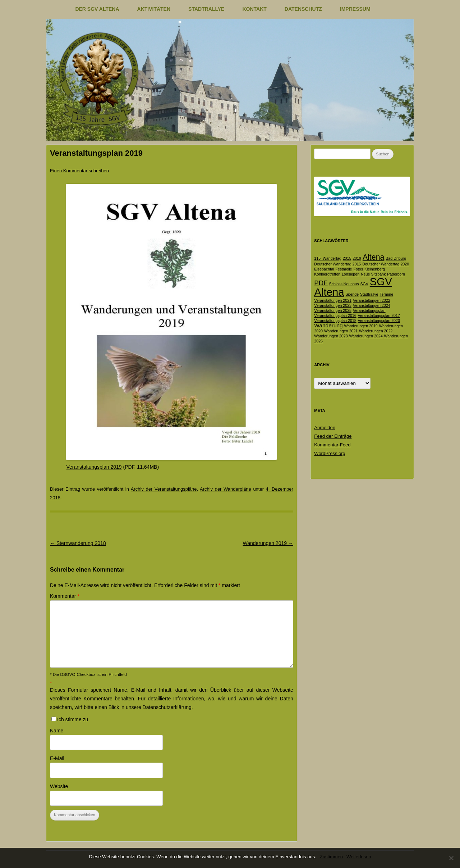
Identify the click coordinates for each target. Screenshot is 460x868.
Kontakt (254, 9)
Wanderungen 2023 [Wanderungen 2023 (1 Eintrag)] (331, 336)
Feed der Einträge (333, 436)
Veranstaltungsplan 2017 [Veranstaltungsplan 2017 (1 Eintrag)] (379, 315)
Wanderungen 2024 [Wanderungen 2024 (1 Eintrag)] (366, 336)
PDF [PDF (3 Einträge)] (321, 283)
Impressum (355, 9)
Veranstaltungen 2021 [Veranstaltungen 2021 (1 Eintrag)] (333, 300)
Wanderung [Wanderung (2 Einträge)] (328, 325)
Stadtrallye (206, 9)
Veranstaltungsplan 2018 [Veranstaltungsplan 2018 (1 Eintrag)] (335, 321)
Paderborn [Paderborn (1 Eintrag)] (396, 274)
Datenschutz (303, 9)
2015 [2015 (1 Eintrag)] (347, 258)
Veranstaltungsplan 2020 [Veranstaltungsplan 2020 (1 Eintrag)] (379, 321)
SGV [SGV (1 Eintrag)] (364, 284)
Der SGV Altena (97, 9)
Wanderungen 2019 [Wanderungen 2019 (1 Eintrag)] (361, 326)
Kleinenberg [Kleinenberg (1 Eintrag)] (375, 269)
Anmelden (325, 428)
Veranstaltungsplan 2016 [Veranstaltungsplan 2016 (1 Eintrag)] (335, 315)
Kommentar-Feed (332, 445)
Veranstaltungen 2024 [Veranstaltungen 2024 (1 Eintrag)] (372, 305)
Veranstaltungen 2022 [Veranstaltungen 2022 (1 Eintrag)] (372, 300)
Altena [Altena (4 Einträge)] (373, 257)
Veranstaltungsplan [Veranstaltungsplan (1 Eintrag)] (369, 310)
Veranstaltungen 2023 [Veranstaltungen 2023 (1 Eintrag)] (333, 305)
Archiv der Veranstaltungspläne (164, 489)
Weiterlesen (359, 857)
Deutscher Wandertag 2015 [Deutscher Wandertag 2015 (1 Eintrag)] (337, 264)
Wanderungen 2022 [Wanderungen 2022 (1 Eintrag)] (376, 331)
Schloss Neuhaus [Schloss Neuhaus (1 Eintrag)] (344, 284)
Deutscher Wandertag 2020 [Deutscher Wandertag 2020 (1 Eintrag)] (386, 264)
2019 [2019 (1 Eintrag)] (357, 258)
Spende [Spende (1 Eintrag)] (352, 294)
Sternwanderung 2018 (78, 543)
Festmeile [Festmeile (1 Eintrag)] (344, 269)
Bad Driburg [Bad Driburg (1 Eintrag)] (396, 258)
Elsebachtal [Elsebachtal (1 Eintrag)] (324, 269)
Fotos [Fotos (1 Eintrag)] (358, 269)
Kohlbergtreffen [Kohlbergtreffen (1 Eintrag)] (327, 274)
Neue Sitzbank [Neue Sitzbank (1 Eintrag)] (373, 274)
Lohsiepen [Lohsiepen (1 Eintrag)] (351, 274)
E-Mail (57, 758)
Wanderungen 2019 (268, 543)
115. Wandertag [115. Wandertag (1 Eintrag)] (328, 258)
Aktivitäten (154, 9)
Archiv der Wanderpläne (226, 489)
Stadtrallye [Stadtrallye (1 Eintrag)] (369, 294)
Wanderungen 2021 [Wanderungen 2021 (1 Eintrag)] (341, 331)
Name (57, 731)
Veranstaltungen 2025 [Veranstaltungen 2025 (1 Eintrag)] (333, 310)
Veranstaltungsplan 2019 (94, 467)
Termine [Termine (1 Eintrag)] (386, 294)
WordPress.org (330, 453)
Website (59, 786)
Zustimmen (331, 857)
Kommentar (65, 596)
